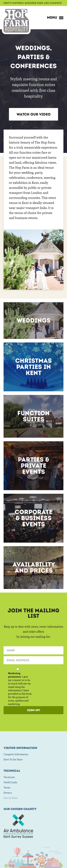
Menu (55, 17)
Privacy (8, 793)
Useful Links (10, 782)
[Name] (33, 650)
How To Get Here (13, 759)
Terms (7, 788)
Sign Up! (34, 710)
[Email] (33, 660)
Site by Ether (11, 798)
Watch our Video (34, 114)
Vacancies (9, 777)
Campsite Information (16, 754)
